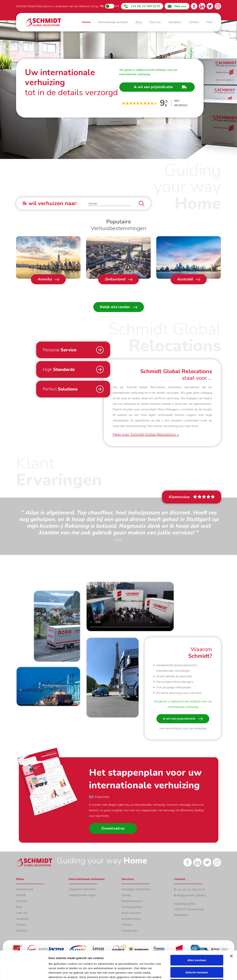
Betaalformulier (131, 919)
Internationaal (25, 889)
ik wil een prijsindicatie (183, 719)
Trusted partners (132, 907)
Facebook (194, 6)
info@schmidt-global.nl (191, 895)
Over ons (155, 22)
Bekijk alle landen (119, 307)
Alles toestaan (197, 931)
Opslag (126, 895)
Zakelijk (21, 895)
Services (22, 901)
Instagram (218, 6)
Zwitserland (118, 279)
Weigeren (197, 956)
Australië (189, 279)
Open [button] (57, 626)
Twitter (210, 6)
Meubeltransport (132, 901)
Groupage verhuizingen (136, 889)
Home (43, 22)
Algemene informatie (82, 889)
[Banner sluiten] (231, 928)
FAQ (209, 22)
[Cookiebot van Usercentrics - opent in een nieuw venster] (24, 973)
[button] (110, 204)
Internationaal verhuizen (113, 22)
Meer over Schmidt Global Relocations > (146, 434)
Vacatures (175, 22)
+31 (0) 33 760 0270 (191, 890)
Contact (194, 22)
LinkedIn (202, 6)
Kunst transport (131, 913)
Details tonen (200, 973)
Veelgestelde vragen (82, 895)
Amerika (48, 279)
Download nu (113, 828)
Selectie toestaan (197, 944)
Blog (139, 22)
